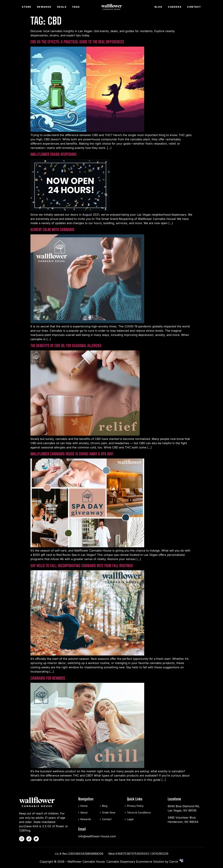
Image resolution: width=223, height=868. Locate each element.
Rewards (44, 7)
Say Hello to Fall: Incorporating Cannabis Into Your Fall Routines (82, 566)
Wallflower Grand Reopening (53, 154)
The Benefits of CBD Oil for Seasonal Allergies (66, 346)
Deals (62, 7)
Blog (158, 7)
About (84, 813)
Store (27, 7)
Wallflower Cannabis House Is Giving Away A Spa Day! (72, 454)
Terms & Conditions (139, 813)
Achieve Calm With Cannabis (52, 230)
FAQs (76, 7)
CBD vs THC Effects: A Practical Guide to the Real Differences (77, 42)
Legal (130, 819)
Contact (194, 7)
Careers (175, 7)
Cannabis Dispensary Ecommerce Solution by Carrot (145, 862)
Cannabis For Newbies (48, 678)
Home (84, 806)
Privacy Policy (135, 806)
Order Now (109, 813)
